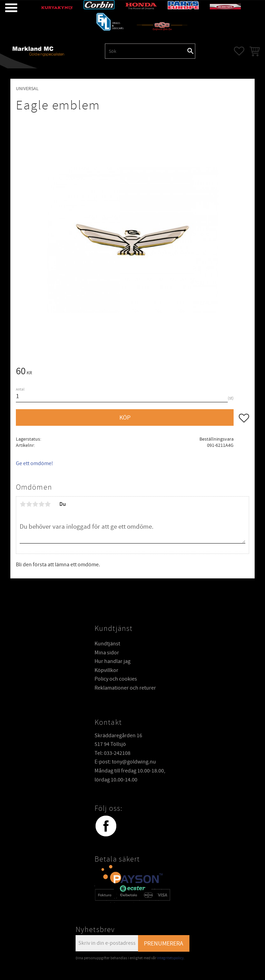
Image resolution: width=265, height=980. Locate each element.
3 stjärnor (35, 504)
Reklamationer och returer (125, 688)
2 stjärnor (29, 504)
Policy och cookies (116, 679)
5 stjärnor (48, 504)
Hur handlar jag (112, 661)
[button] (6, 8)
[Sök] (190, 51)
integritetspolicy (170, 958)
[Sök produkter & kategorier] (146, 51)
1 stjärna (23, 504)
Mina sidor (107, 653)
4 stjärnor (41, 504)
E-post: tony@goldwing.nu (125, 762)
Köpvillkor (106, 670)
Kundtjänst (107, 644)
